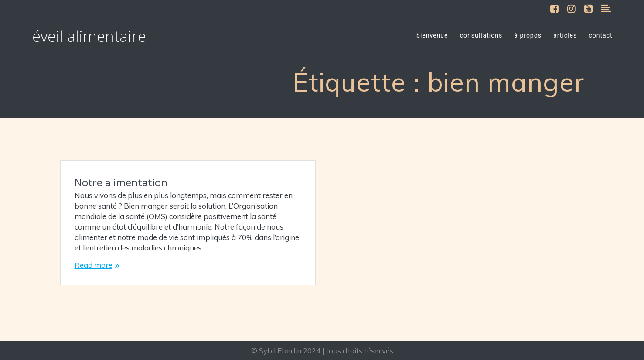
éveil (89, 36)
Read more (94, 265)
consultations (481, 35)
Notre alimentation (121, 182)
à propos (528, 35)
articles (565, 35)
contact (600, 35)
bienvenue (432, 35)
